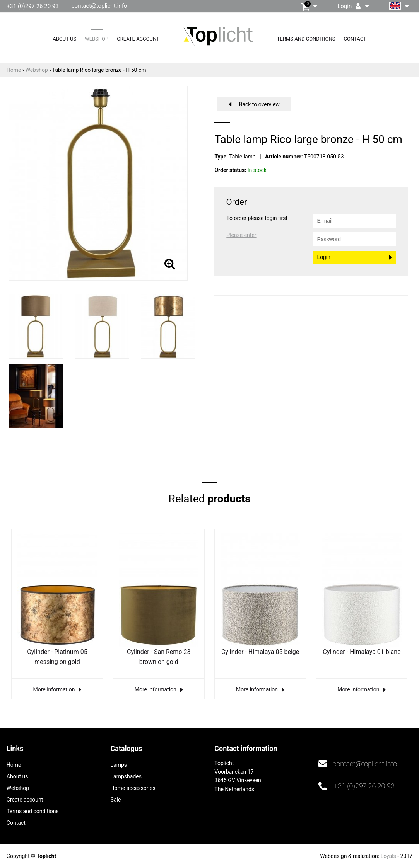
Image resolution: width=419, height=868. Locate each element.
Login (324, 257)
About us (64, 39)
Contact (355, 39)
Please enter (241, 235)
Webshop (97, 39)
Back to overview (259, 104)
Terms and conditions (306, 39)
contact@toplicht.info (99, 6)
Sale (116, 800)
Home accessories (133, 788)
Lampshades (126, 776)
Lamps (119, 765)
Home (14, 765)
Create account (138, 39)
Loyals (388, 856)
